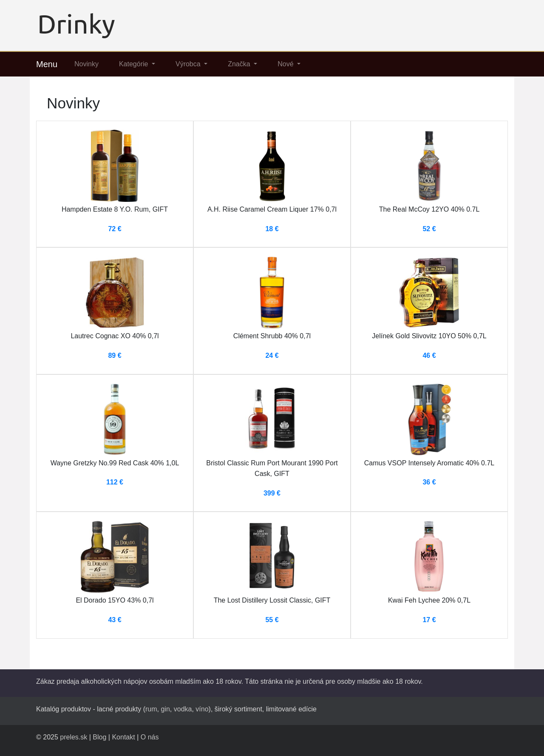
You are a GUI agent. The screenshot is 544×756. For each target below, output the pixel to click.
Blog (99, 737)
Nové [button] (286, 64)
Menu (47, 64)
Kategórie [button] (135, 64)
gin (165, 709)
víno (202, 709)
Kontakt (123, 737)
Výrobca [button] (189, 64)
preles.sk (74, 737)
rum (151, 709)
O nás (150, 737)
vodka (183, 709)
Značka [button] (240, 64)
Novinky (86, 64)
